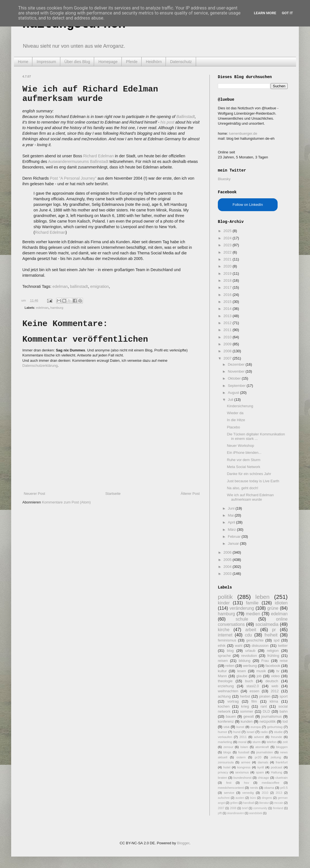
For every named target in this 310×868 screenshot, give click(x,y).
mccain (279, 803)
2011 (228, 330)
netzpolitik (268, 721)
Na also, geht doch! (242, 488)
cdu (248, 635)
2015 (228, 302)
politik (225, 597)
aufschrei (224, 798)
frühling (273, 656)
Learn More (265, 13)
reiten (230, 666)
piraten (265, 696)
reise (284, 661)
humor (222, 732)
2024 (228, 238)
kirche (224, 630)
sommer (247, 711)
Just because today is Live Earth (253, 481)
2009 (228, 344)
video (275, 676)
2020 (228, 266)
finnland (278, 808)
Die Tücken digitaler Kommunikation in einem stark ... (256, 436)
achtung (224, 696)
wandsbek (256, 813)
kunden (247, 721)
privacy (223, 772)
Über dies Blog (77, 62)
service (229, 793)
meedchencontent (231, 788)
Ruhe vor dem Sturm (244, 460)
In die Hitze (236, 420)
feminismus (227, 640)
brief (245, 808)
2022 (228, 252)
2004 (228, 567)
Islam (244, 747)
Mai (231, 515)
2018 (228, 280)
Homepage (108, 62)
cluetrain (282, 777)
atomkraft (262, 747)
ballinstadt (79, 286)
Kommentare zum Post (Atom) (66, 502)
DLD (266, 711)
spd (277, 640)
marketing (225, 742)
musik (261, 671)
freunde (276, 737)
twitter (283, 646)
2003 (228, 574)
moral (242, 742)
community (260, 808)
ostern (241, 757)
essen (255, 691)
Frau (265, 661)
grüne (273, 608)
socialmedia (267, 624)
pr (274, 630)
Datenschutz (181, 62)
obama (269, 788)
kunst (240, 727)
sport (284, 696)
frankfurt (282, 762)
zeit (285, 742)
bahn (284, 711)
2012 (228, 323)
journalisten (265, 752)
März (232, 530)
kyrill (261, 767)
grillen (234, 803)
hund (237, 732)
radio (264, 732)
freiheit (271, 635)
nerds (254, 788)
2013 (228, 316)
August (234, 393)
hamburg (57, 308)
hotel (227, 767)
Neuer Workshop (240, 446)
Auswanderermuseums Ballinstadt (78, 161)
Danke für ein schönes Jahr (249, 474)
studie (278, 732)
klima (274, 701)
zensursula (226, 762)
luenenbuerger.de (243, 133)
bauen (231, 716)
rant (264, 706)
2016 (228, 295)
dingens (267, 798)
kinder (224, 603)
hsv (247, 783)
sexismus (242, 772)
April (232, 522)
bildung (245, 661)
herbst (245, 696)
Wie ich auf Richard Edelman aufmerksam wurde (250, 497)
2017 (228, 287)
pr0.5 (284, 788)
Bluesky (224, 179)
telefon (272, 742)
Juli (231, 400)
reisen (223, 661)
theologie (225, 681)
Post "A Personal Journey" (73, 178)
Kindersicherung (240, 406)
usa (226, 727)
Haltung (276, 772)
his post (167, 122)
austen (240, 798)
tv (278, 671)
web (275, 686)
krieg (245, 706)
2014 (228, 309)
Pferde (132, 62)
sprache (224, 656)
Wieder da (235, 413)
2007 (228, 358)
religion (273, 651)
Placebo (233, 427)
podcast (277, 767)
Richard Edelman (99, 156)
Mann (222, 676)
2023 (228, 245)
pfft (220, 813)
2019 (228, 273)
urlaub (250, 651)
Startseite (113, 494)
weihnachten (228, 691)
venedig (248, 793)
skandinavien (236, 813)
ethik (222, 646)
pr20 (258, 757)
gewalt (249, 716)
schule (242, 619)
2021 (228, 259)
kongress (244, 767)
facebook (273, 666)
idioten (281, 603)
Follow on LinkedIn (248, 205)
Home (23, 62)
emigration (100, 286)
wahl (239, 646)
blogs (227, 752)
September (237, 386)
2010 (228, 337)
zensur (228, 747)
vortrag (233, 701)
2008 (228, 351)
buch (249, 681)
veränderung (242, 608)
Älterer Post (190, 494)
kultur (222, 671)
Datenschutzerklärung (40, 366)
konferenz (226, 721)
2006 (228, 552)
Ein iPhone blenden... (244, 453)
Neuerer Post (34, 494)
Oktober (235, 378)
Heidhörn (154, 62)
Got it (287, 13)
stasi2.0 (253, 686)
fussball (244, 752)
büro (253, 798)
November (237, 371)
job (259, 676)
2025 (228, 231)
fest (229, 783)
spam (260, 772)
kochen (224, 706)
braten (222, 777)
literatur (264, 803)
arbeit (251, 630)
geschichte (255, 640)
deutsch (272, 681)
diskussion (260, 646)
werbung (250, 666)
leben (262, 597)
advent (259, 737)
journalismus (272, 716)
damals (263, 762)
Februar (235, 537)
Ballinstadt (186, 117)
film (254, 701)
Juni (232, 508)
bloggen (282, 747)
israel (251, 732)
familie (252, 603)
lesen (241, 671)
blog (230, 651)
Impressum (46, 62)
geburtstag (275, 727)
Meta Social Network (243, 467)
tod (285, 721)
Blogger (183, 843)
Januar (234, 543)
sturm (257, 742)
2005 (228, 560)
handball (248, 803)
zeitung (276, 757)
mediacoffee (270, 783)
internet (225, 635)
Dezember (237, 364)
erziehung (226, 686)
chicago (263, 777)
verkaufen (225, 737)
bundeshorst (242, 777)
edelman (60, 286)
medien (253, 614)
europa (256, 727)
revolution (249, 656)
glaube (242, 676)
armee (246, 762)
